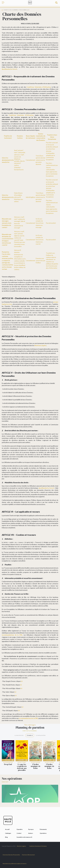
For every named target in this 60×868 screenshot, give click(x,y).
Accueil (7, 829)
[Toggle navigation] (4, 3)
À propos (31, 829)
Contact (19, 833)
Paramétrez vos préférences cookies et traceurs (15, 864)
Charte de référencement (28, 855)
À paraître (20, 829)
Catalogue (8, 833)
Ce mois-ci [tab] (30, 735)
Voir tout (5, 782)
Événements (43, 829)
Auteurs (31, 833)
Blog (6, 837)
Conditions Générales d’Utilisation (39, 87)
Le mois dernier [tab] (19, 735)
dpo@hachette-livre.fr (9, 69)
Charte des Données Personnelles (11, 855)
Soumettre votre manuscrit (24, 837)
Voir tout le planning (30, 731)
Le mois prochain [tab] (41, 735)
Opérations (43, 833)
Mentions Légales (40, 345)
